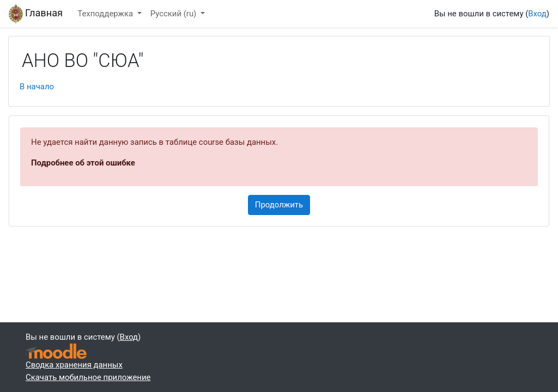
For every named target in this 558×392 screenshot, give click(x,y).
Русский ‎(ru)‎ (174, 14)
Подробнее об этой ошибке (83, 163)
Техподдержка (106, 14)
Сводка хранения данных (74, 365)
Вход (537, 14)
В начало (37, 87)
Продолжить (279, 205)
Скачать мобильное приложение (88, 377)
